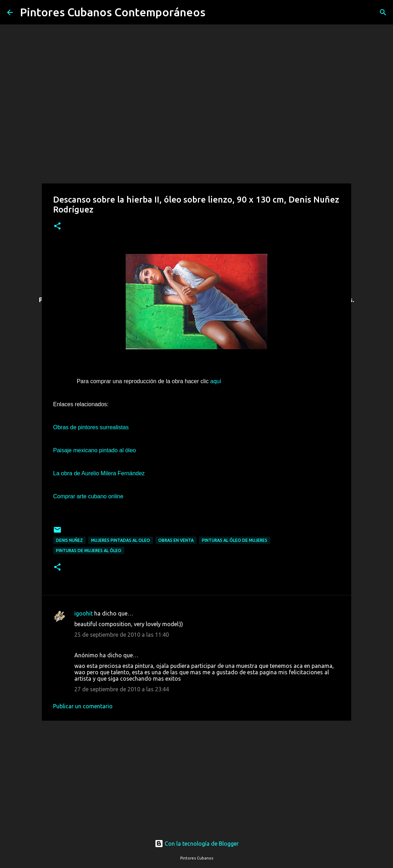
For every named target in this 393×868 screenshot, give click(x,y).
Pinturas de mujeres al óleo (89, 551)
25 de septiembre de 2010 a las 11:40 (122, 635)
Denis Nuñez (69, 540)
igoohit (84, 613)
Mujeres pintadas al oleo (121, 540)
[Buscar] (215, 12)
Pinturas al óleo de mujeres (235, 540)
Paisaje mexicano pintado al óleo (95, 450)
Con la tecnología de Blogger (197, 844)
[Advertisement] (196, 773)
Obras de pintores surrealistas (91, 427)
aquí (215, 381)
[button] (57, 226)
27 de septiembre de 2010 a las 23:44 (122, 689)
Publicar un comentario (83, 706)
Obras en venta (176, 540)
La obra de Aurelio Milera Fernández (99, 473)
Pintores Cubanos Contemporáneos (113, 12)
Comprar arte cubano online (88, 496)
